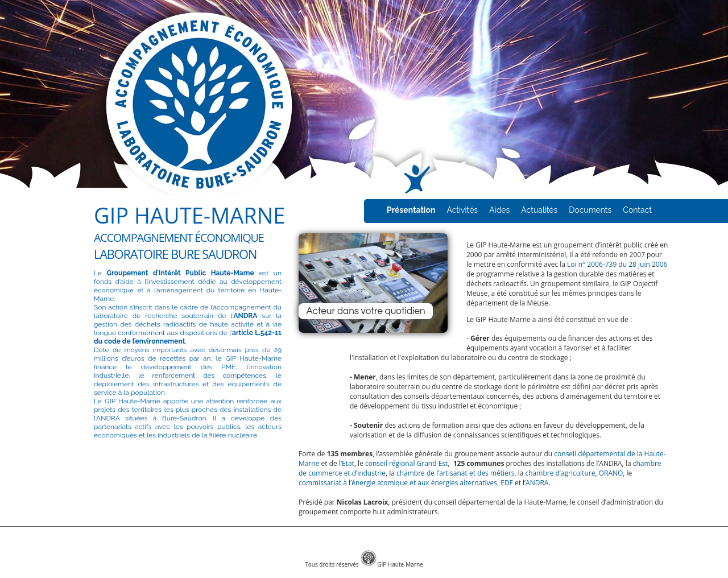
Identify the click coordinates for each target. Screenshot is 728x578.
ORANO (611, 473)
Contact (637, 210)
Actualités (539, 210)
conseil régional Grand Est (406, 463)
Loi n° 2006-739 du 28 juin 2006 (617, 264)
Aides (499, 210)
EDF (507, 483)
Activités (462, 210)
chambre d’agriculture (561, 473)
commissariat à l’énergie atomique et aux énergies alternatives (398, 483)
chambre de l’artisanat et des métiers (456, 473)
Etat (348, 463)
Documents (590, 210)
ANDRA (537, 483)
